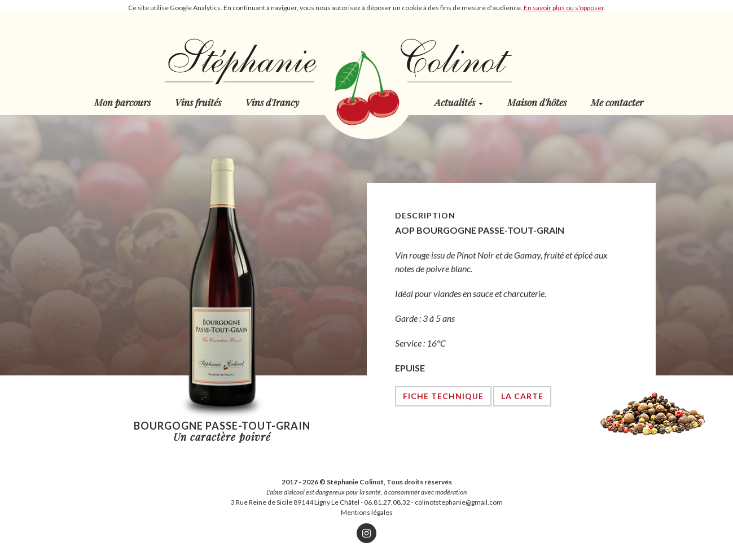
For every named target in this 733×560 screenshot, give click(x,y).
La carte (522, 396)
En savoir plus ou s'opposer (564, 8)
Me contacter (617, 102)
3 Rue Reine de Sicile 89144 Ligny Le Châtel (295, 502)
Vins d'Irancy (272, 102)
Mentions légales (367, 512)
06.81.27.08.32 (387, 502)
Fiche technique (443, 396)
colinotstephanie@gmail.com (459, 502)
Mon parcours (122, 102)
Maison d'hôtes (537, 102)
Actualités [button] (459, 102)
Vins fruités (198, 102)
